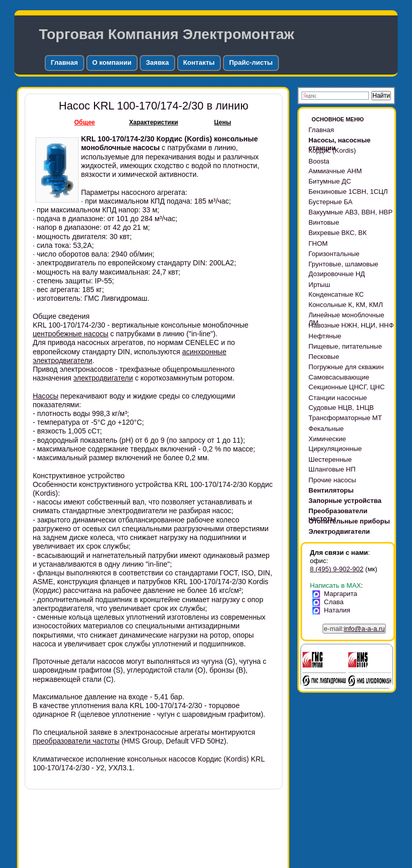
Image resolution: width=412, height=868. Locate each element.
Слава (330, 602)
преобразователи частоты (76, 741)
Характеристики (153, 122)
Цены (223, 122)
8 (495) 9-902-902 (336, 569)
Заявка (157, 62)
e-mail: (354, 629)
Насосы (46, 396)
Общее (85, 122)
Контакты (199, 62)
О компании (112, 62)
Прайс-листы (251, 62)
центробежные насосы (71, 334)
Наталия (333, 610)
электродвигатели (103, 378)
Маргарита (336, 594)
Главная (64, 62)
